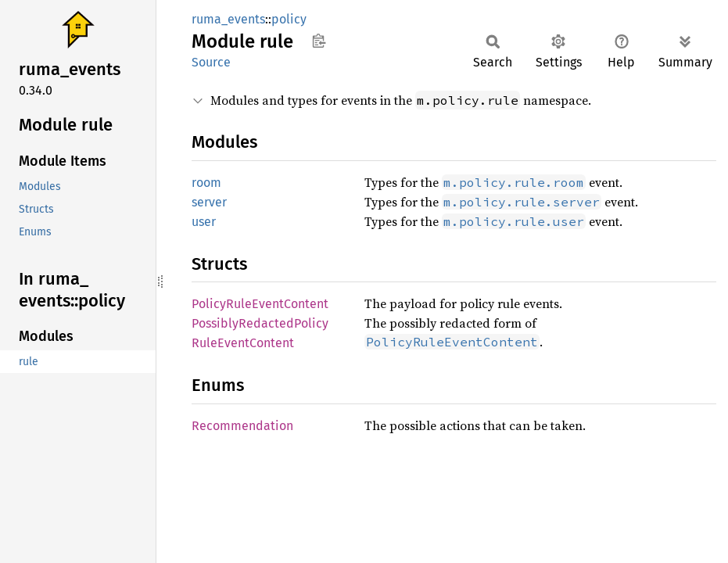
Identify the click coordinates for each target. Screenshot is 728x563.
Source (211, 62)
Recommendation (242, 426)
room (206, 183)
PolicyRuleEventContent (260, 304)
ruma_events (228, 19)
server (209, 202)
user (204, 222)
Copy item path (319, 41)
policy (289, 19)
